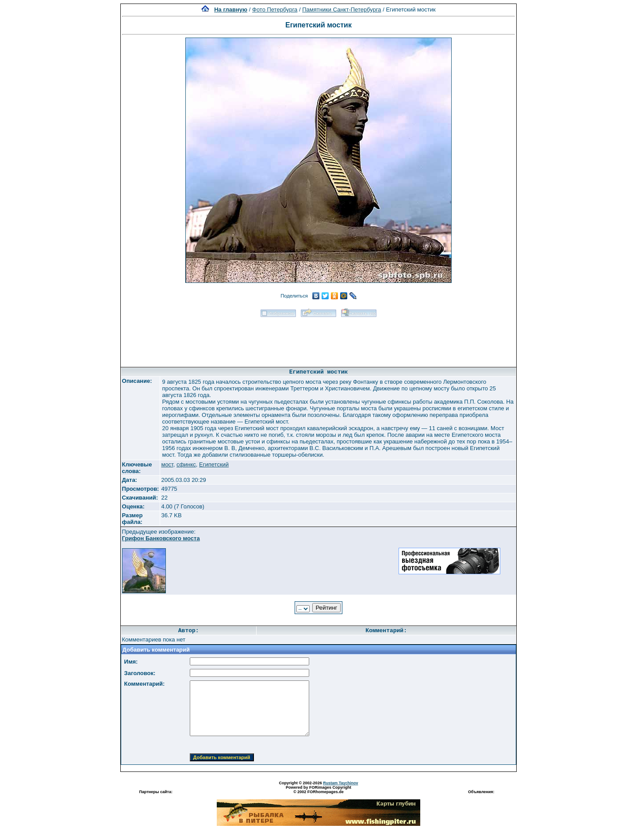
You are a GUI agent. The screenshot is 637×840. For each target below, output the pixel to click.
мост (167, 464)
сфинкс (186, 464)
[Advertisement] (318, 339)
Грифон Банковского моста (161, 538)
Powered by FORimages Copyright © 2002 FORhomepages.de (318, 790)
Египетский (214, 464)
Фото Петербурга (275, 10)
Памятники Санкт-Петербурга (342, 10)
